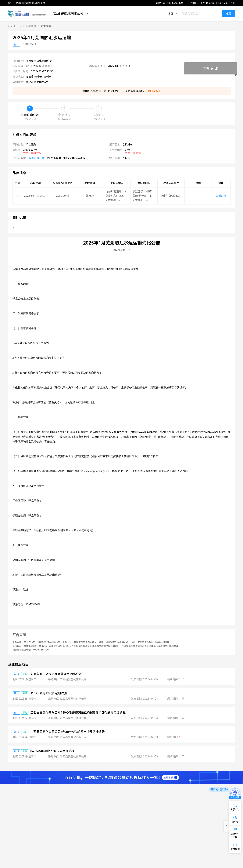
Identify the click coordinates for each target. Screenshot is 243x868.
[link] (15, 26)
